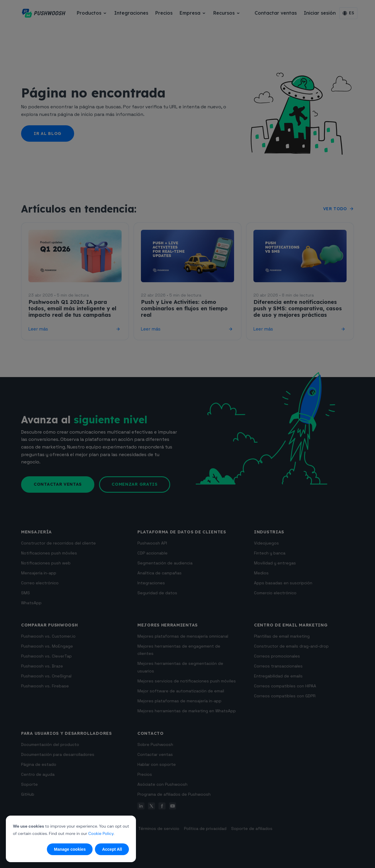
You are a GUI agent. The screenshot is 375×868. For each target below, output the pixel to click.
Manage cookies (70, 849)
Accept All (112, 849)
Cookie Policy (101, 833)
